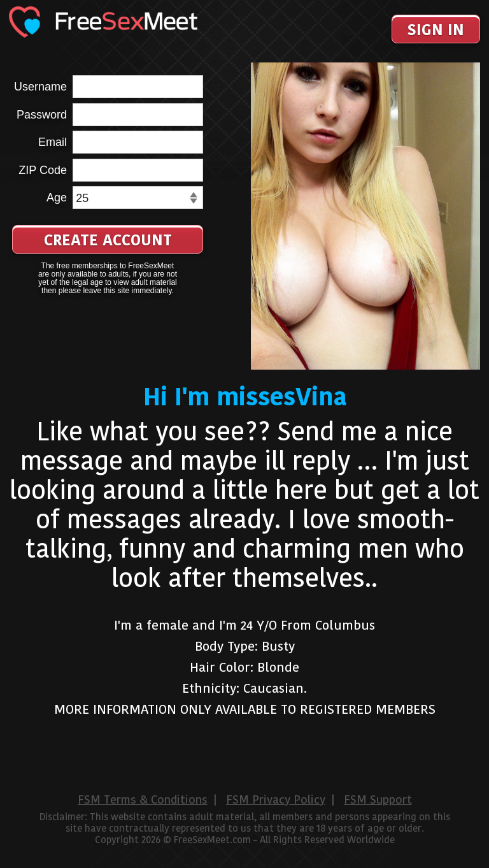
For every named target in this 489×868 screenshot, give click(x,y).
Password (42, 115)
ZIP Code (43, 170)
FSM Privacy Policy (276, 800)
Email (53, 142)
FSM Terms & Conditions (143, 800)
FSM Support (378, 800)
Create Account (108, 240)
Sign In (436, 30)
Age (57, 198)
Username (40, 87)
